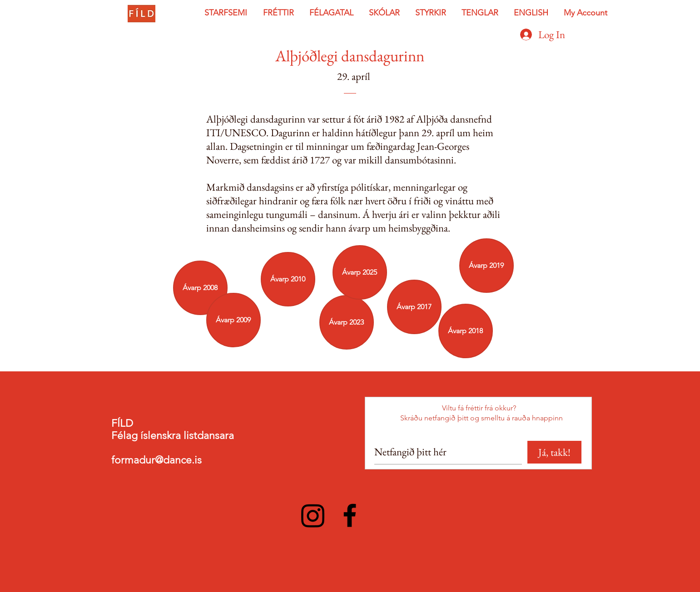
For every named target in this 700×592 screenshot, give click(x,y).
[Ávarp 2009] (233, 320)
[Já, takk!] (554, 452)
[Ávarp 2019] (487, 266)
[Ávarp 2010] (288, 279)
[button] (227, 13)
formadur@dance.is (156, 460)
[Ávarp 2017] (414, 307)
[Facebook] (350, 515)
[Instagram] (313, 515)
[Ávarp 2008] (200, 288)
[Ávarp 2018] (466, 331)
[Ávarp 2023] (347, 322)
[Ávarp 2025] (360, 272)
